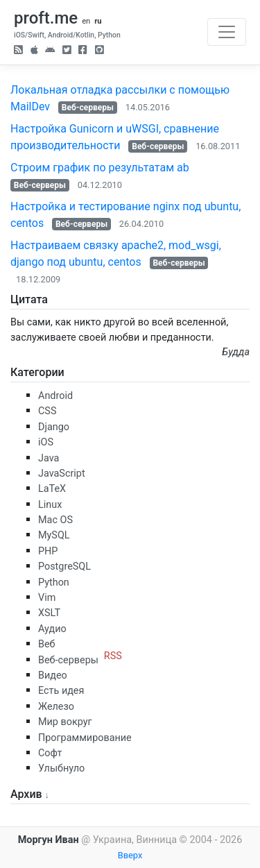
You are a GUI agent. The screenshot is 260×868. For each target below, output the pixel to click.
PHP (48, 551)
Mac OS (55, 520)
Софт (50, 753)
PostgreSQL (64, 567)
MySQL (54, 535)
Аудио (52, 629)
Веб (47, 644)
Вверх (130, 855)
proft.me (46, 18)
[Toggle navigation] (227, 32)
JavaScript (62, 474)
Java (49, 458)
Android (55, 396)
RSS (113, 656)
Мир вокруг (65, 722)
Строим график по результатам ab (100, 168)
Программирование (85, 738)
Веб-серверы (88, 108)
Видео (53, 675)
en (86, 21)
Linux (50, 505)
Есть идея (61, 691)
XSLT (49, 613)
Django (54, 427)
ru (98, 21)
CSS (47, 411)
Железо (56, 707)
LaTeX (52, 489)
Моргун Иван (49, 840)
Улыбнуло (61, 768)
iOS (46, 442)
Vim (47, 598)
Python (54, 582)
